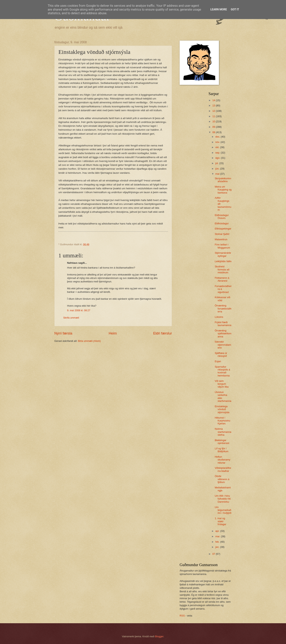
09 (214, 127)
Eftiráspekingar (223, 229)
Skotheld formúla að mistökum (222, 269)
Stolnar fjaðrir (222, 234)
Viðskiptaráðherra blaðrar (223, 469)
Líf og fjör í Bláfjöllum (222, 450)
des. (218, 137)
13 (214, 106)
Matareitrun (221, 239)
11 (214, 116)
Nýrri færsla (63, 333)
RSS (182, 616)
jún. (218, 169)
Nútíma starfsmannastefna (223, 432)
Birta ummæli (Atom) (89, 341)
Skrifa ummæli (71, 318)
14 (214, 100)
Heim (113, 333)
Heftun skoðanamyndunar (222, 460)
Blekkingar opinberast (222, 442)
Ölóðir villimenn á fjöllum (222, 479)
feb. (218, 542)
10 (214, 121)
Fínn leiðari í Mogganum (222, 246)
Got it (235, 9)
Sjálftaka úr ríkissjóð (221, 355)
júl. (217, 163)
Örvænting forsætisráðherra (223, 309)
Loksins (219, 317)
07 (214, 554)
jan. (218, 547)
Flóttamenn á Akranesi (222, 279)
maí (218, 174)
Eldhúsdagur (222, 223)
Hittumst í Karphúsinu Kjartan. (222, 421)
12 (214, 111)
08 (214, 132)
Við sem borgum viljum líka (222, 384)
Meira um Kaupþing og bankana (223, 190)
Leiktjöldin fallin (223, 261)
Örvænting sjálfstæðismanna (223, 334)
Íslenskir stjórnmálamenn (223, 345)
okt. (218, 147)
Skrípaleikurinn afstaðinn (223, 180)
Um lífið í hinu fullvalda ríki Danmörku (223, 499)
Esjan (218, 361)
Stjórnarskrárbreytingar (223, 254)
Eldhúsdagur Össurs (222, 217)
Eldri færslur (163, 333)
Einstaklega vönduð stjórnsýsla (222, 409)
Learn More (219, 9)
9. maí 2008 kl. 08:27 (79, 310)
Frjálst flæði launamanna (223, 324)
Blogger (159, 636)
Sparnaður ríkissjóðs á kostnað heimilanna (222, 371)
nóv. (218, 142)
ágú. (218, 158)
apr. (218, 531)
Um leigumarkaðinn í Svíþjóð (223, 510)
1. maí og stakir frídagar (220, 521)
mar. (218, 536)
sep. (218, 153)
